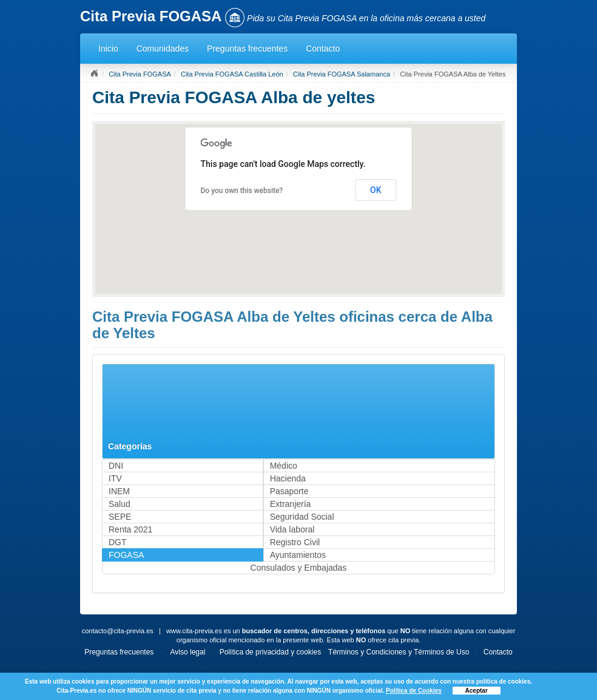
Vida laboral (292, 529)
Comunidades (163, 49)
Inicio (108, 49)
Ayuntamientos (298, 555)
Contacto (323, 49)
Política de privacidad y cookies (270, 652)
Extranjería (291, 504)
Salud (120, 504)
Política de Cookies (414, 691)
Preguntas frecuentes (247, 49)
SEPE (120, 517)
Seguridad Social (302, 517)
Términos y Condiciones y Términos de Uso (399, 652)
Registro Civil (295, 542)
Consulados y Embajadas (299, 568)
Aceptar (477, 691)
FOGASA (126, 555)
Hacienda (288, 478)
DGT (118, 542)
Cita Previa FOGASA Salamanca (342, 74)
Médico (284, 466)
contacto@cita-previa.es (118, 631)
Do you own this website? (242, 191)
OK (376, 190)
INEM (119, 491)
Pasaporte (289, 491)
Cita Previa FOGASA (140, 74)
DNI (116, 466)
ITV (115, 478)
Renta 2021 (130, 529)
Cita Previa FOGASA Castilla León (232, 74)
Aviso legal (188, 652)
